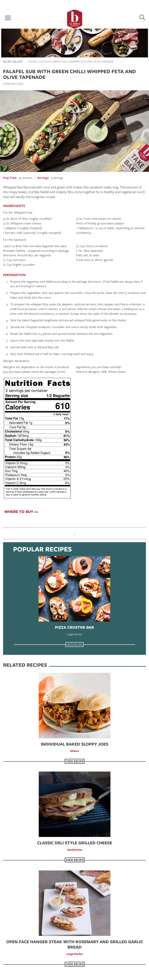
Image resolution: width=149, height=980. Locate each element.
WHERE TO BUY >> (21, 512)
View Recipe (74, 645)
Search (142, 17)
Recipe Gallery (13, 62)
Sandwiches (13, 84)
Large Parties (74, 634)
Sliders (74, 751)
